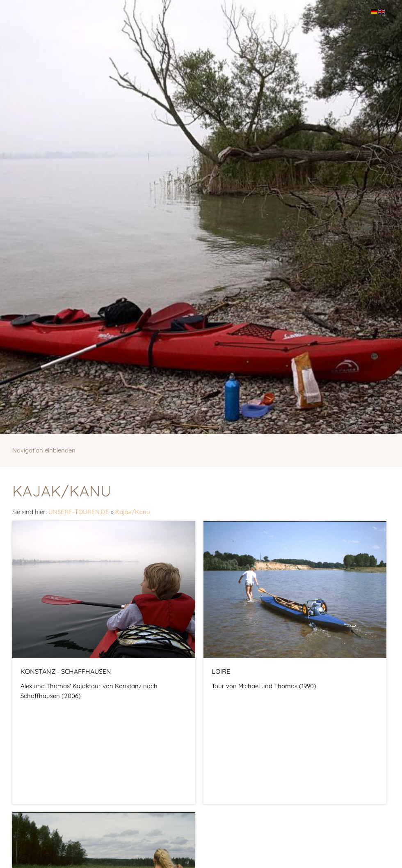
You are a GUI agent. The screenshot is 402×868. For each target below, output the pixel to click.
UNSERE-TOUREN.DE (79, 512)
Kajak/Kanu (133, 512)
